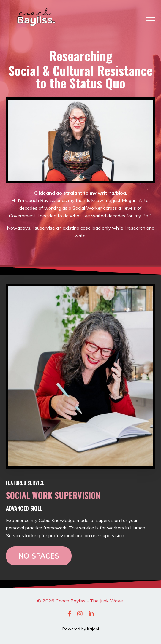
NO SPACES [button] (39, 556)
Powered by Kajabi (81, 629)
